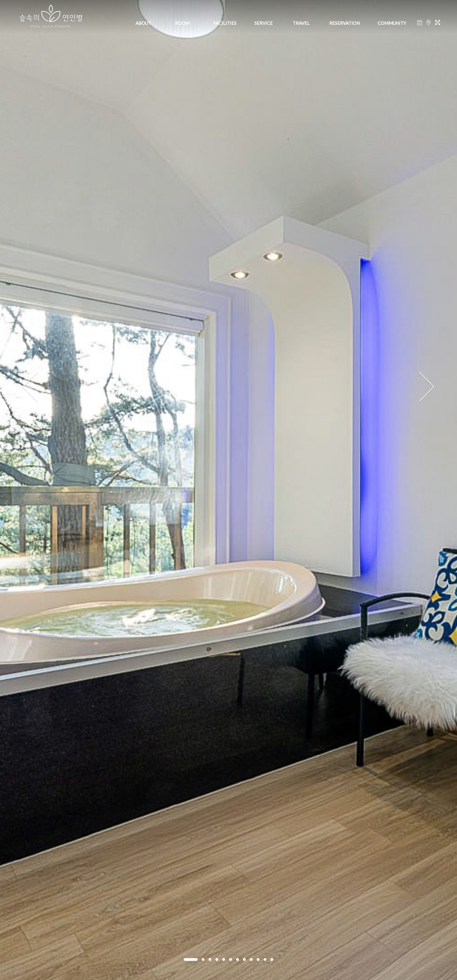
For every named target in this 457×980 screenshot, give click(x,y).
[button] (191, 959)
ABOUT (143, 23)
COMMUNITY (392, 23)
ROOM (182, 23)
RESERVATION (344, 23)
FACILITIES (225, 23)
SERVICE (264, 23)
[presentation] (30, 387)
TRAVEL (301, 23)
